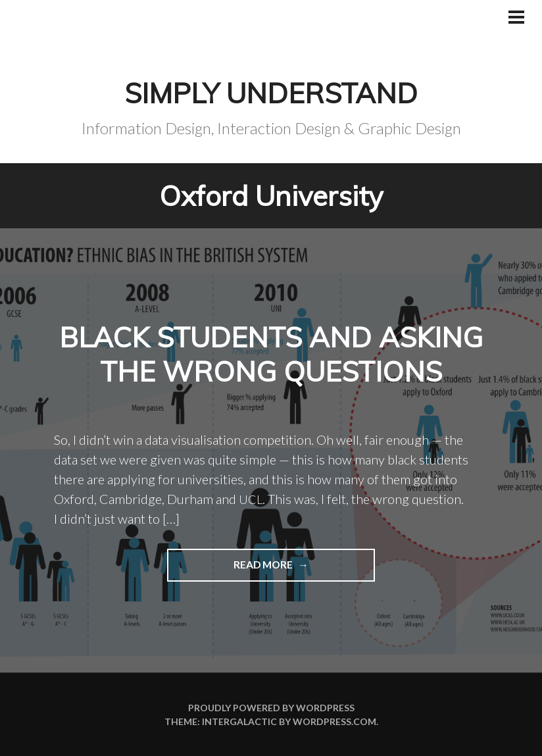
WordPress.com (334, 721)
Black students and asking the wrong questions (271, 354)
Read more (231, 569)
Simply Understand (271, 93)
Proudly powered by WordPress (271, 708)
